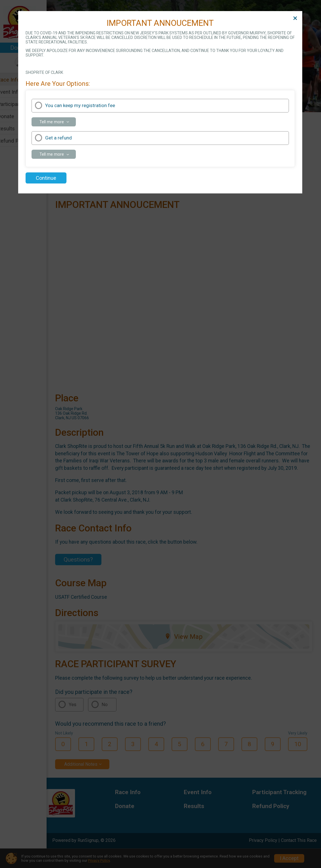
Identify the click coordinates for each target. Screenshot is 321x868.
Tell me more (58, 123)
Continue (46, 178)
